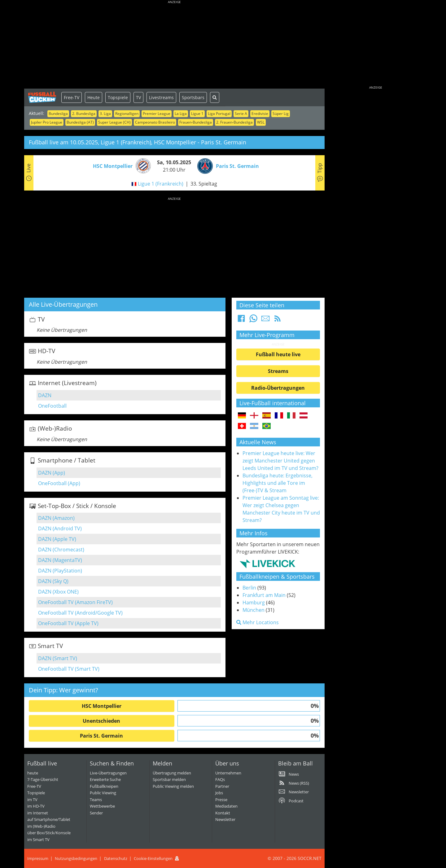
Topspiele (118, 97)
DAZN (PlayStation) (60, 571)
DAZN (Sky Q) (53, 581)
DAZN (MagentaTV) (60, 560)
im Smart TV (38, 840)
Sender (96, 813)
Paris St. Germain (101, 736)
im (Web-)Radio (41, 826)
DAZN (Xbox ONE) (58, 592)
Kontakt (223, 813)
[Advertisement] (174, 45)
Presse (221, 800)
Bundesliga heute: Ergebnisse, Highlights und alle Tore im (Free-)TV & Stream (278, 483)
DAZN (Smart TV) (58, 658)
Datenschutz (116, 858)
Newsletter (225, 819)
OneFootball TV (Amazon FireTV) (75, 602)
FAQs (220, 779)
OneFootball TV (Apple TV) (68, 623)
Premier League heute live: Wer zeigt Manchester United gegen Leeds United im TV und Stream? (280, 461)
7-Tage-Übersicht (43, 779)
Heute (94, 97)
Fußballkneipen (104, 786)
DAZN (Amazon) (56, 518)
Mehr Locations (258, 622)
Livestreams (161, 97)
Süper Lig (281, 114)
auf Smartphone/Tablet (49, 819)
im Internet (38, 813)
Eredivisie (260, 114)
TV (138, 97)
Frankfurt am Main (264, 595)
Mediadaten (226, 806)
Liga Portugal (219, 114)
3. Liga (105, 114)
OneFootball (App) (59, 483)
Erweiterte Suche (105, 779)
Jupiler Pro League (47, 122)
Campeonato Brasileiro (155, 122)
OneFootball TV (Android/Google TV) (80, 613)
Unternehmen (228, 773)
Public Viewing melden (173, 786)
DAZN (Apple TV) (57, 539)
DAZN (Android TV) (60, 528)
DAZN (45, 395)
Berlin (249, 588)
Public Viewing (103, 793)
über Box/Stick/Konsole (49, 833)
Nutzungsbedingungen (76, 858)
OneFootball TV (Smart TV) (69, 669)
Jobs (219, 793)
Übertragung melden (172, 773)
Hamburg (254, 603)
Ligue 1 (197, 114)
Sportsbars (193, 97)
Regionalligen (127, 114)
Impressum (38, 858)
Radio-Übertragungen (278, 388)
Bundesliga (58, 114)
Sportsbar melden (169, 779)
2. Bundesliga (84, 114)
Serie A (241, 114)
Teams (96, 800)
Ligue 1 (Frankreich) (161, 184)
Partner (222, 786)
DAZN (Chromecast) (61, 550)
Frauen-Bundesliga (196, 122)
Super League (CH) (114, 122)
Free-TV (72, 97)
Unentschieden (101, 721)
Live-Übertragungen (108, 773)
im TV (32, 800)
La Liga (181, 114)
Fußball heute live (278, 354)
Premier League (157, 114)
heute (33, 773)
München (254, 610)
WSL (261, 122)
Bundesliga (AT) (80, 122)
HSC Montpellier (102, 706)
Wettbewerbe (102, 806)
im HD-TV (36, 806)
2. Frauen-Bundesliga (234, 122)
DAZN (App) (52, 473)
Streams (278, 371)
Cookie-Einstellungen (153, 858)
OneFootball (52, 406)
